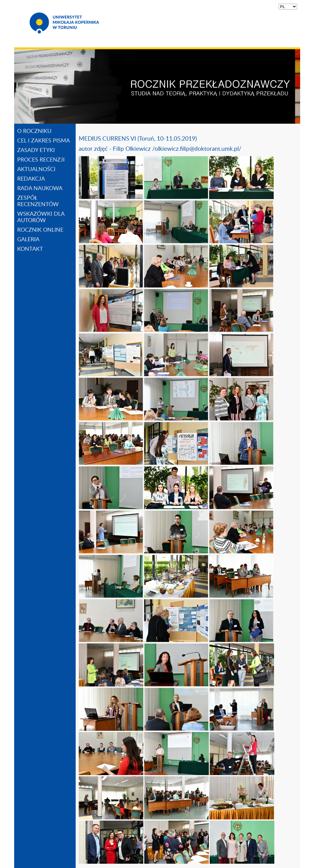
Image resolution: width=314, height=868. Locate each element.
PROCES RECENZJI (41, 160)
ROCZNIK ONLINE (40, 230)
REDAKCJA (31, 179)
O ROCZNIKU (34, 131)
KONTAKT (30, 249)
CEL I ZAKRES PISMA (44, 141)
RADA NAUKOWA (40, 189)
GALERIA (28, 240)
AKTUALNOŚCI (36, 170)
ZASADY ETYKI (36, 150)
